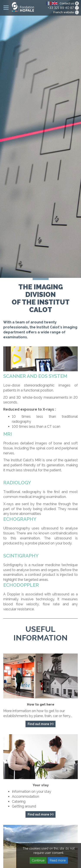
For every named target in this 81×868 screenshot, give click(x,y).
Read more (58, 860)
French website (64, 12)
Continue (38, 860)
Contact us (67, 3)
